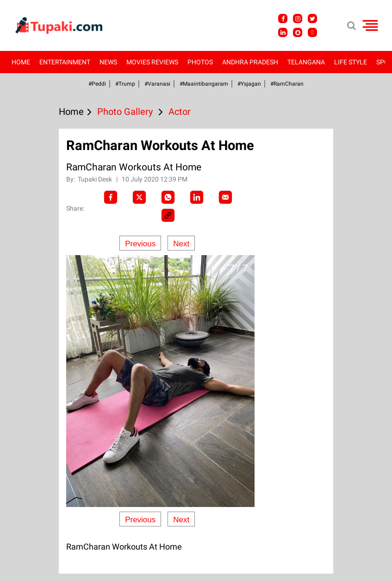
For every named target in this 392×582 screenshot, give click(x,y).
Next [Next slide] (181, 244)
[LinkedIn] (197, 197)
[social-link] (168, 215)
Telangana (306, 62)
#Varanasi (157, 84)
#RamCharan (287, 84)
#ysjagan (249, 84)
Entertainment (65, 62)
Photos (200, 62)
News (108, 62)
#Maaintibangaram (204, 84)
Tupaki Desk (96, 179)
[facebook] (111, 197)
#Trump (125, 84)
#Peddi (97, 84)
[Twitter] (139, 197)
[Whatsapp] (168, 197)
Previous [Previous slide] (140, 244)
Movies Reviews (152, 62)
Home (21, 62)
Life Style (351, 62)
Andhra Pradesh (250, 62)
